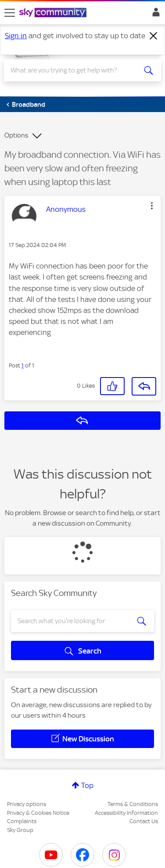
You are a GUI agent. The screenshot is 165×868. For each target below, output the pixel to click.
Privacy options (27, 804)
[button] (152, 206)
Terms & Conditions (133, 804)
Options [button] (16, 135)
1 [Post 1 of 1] (23, 365)
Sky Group (20, 830)
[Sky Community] (54, 13)
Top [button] (87, 785)
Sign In (154, 15)
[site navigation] (10, 13)
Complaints (22, 821)
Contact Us (144, 821)
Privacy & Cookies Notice (38, 813)
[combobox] (74, 70)
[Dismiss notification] (154, 36)
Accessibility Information (126, 813)
